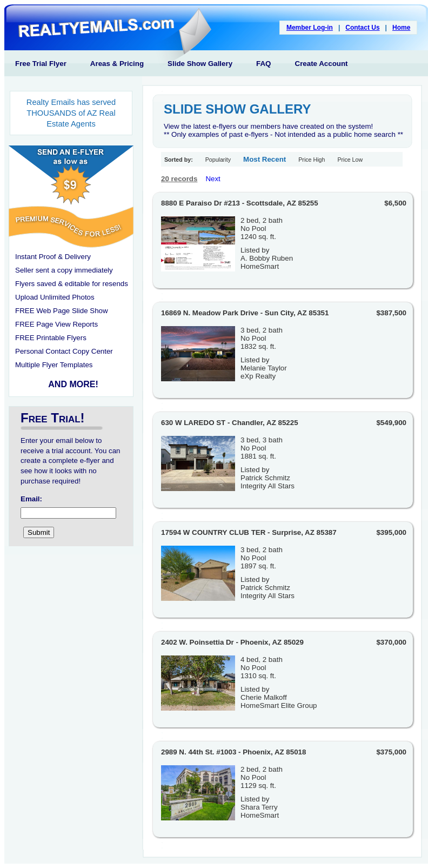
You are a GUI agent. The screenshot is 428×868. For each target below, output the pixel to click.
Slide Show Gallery (200, 64)
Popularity (218, 160)
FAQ (263, 64)
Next (213, 179)
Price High (312, 160)
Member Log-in (310, 28)
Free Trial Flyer (41, 64)
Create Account (322, 64)
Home (401, 28)
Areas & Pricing (117, 64)
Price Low (350, 160)
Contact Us (362, 28)
